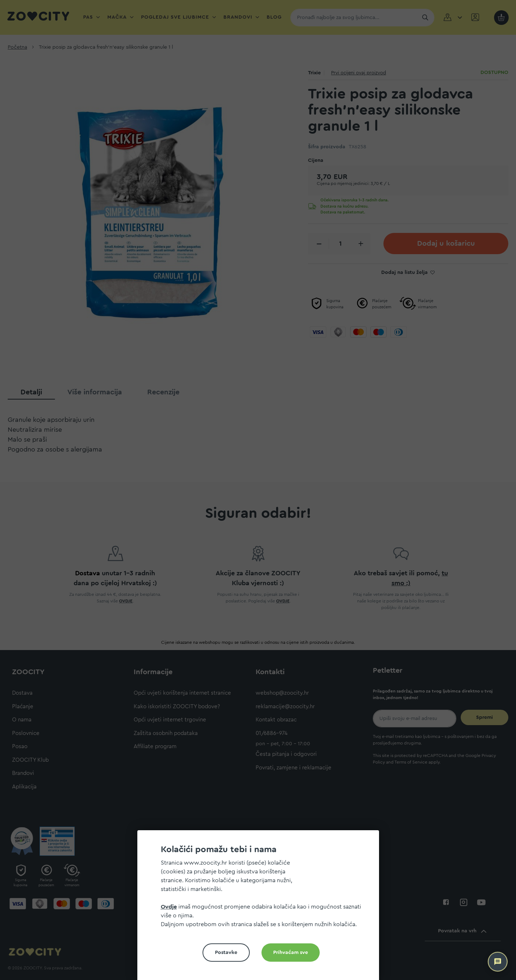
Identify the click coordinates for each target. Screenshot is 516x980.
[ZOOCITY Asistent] (498, 962)
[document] (261, 908)
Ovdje (169, 907)
